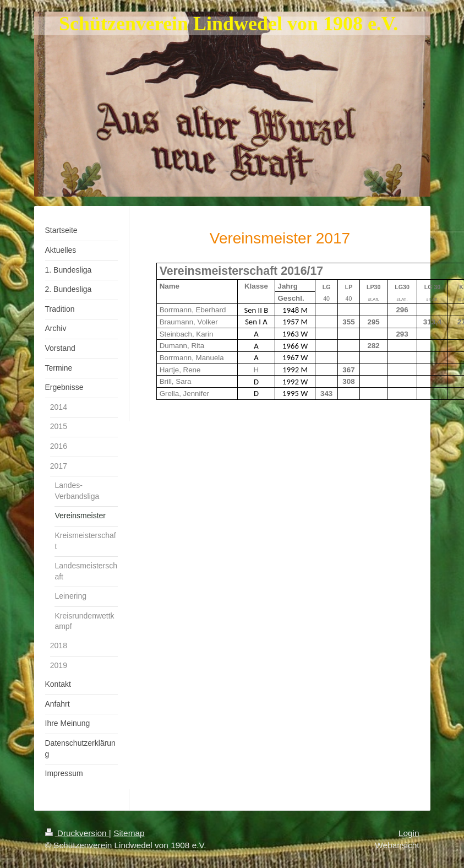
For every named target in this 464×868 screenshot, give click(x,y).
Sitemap (129, 833)
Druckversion (77, 833)
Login (409, 833)
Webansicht (397, 845)
